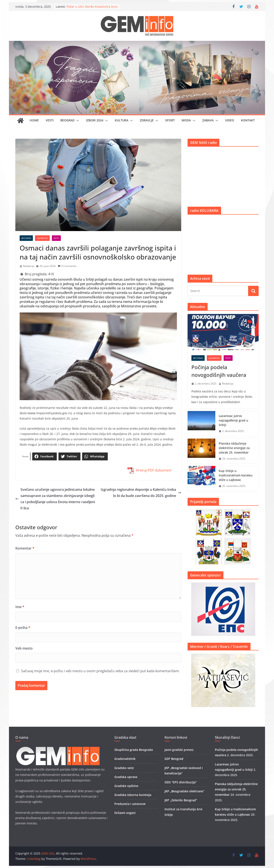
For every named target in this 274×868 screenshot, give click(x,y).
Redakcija (29, 266)
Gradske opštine (126, 786)
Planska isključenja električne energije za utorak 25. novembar (234, 448)
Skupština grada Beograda (134, 750)
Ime (20, 607)
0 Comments (67, 266)
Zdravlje (147, 120)
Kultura (122, 120)
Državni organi (125, 813)
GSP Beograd (174, 759)
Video (230, 120)
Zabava (208, 120)
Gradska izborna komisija (133, 795)
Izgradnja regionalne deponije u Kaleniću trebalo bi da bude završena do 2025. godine (141, 493)
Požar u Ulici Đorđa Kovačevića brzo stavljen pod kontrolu (92, 9)
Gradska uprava (126, 777)
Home (34, 120)
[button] (77, 121)
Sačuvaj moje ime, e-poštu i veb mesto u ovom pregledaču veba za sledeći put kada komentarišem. (100, 671)
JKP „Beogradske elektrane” (184, 791)
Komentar (25, 548)
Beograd (67, 120)
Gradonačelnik (125, 759)
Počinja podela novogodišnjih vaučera (219, 371)
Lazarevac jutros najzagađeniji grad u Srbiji (233, 420)
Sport (170, 120)
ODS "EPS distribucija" (181, 782)
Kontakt (248, 120)
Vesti (50, 120)
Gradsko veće (124, 768)
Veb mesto (24, 648)
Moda (186, 120)
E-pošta (23, 628)
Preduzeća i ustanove (130, 804)
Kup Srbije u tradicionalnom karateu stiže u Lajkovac (236, 475)
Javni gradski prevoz (179, 750)
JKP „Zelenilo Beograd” (181, 800)
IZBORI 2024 (95, 120)
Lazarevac (42, 238)
